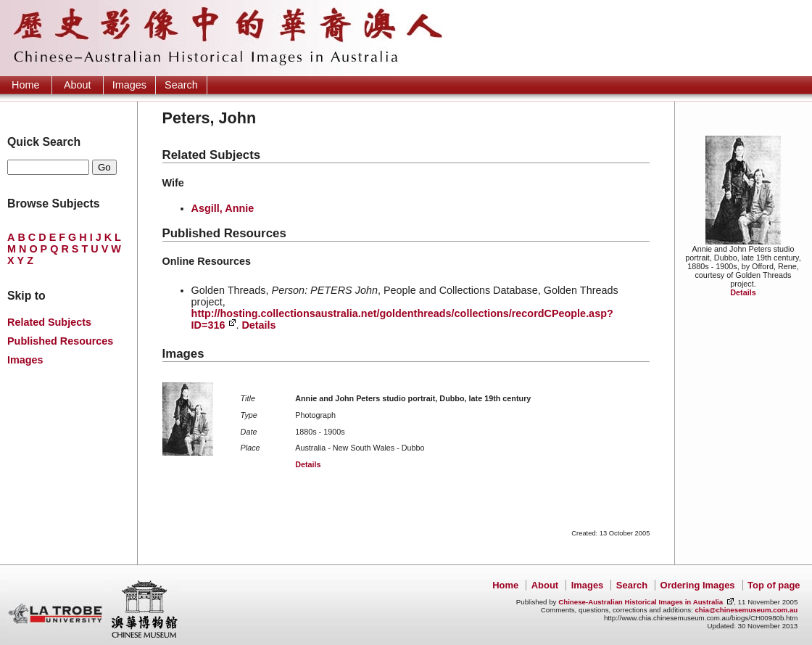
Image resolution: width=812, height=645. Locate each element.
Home (25, 85)
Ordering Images (698, 585)
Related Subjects (49, 322)
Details (743, 292)
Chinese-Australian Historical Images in (641, 602)
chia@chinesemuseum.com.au (746, 610)
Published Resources (60, 341)
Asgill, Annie (223, 208)
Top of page (774, 585)
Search (181, 85)
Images (129, 85)
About (78, 85)
